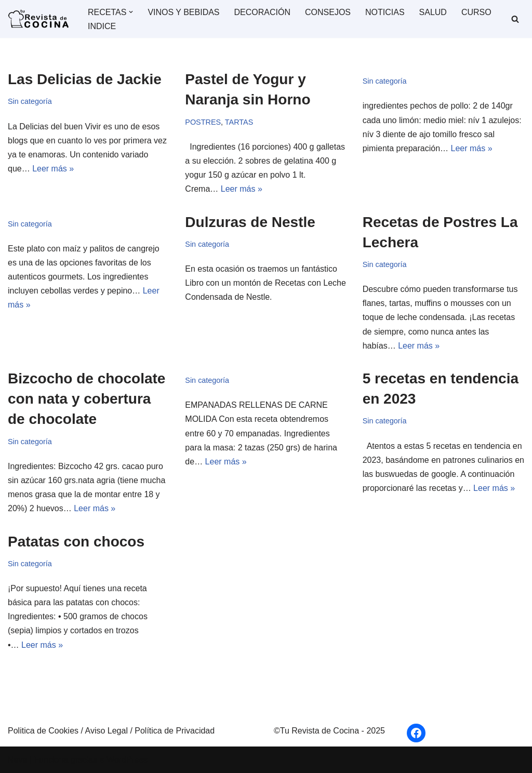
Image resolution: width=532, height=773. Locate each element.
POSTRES (203, 122)
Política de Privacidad (175, 731)
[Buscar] (515, 19)
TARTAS (239, 122)
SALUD (433, 12)
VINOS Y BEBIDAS (183, 12)
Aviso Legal (108, 731)
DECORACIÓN (262, 12)
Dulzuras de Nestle (250, 222)
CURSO (476, 12)
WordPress (127, 760)
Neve (17, 760)
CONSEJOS (328, 12)
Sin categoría (30, 101)
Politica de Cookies (44, 731)
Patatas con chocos (76, 542)
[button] (131, 12)
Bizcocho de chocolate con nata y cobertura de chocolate (87, 399)
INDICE (102, 26)
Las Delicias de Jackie (85, 79)
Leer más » (53, 169)
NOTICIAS (385, 12)
